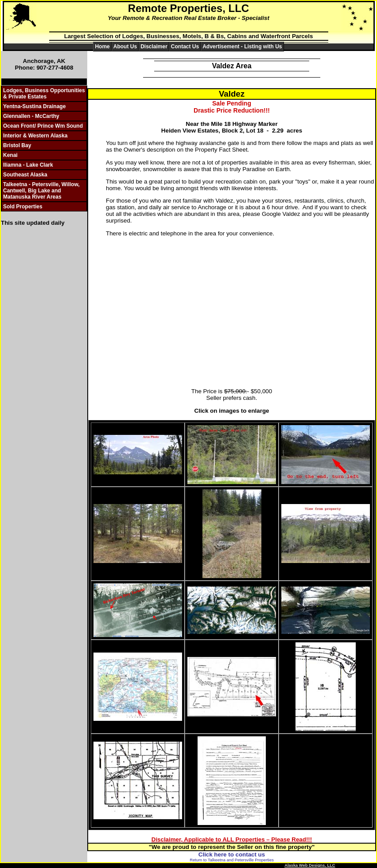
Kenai (10, 155)
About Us (125, 47)
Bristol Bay (17, 145)
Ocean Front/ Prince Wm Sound (43, 126)
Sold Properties (23, 207)
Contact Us (185, 47)
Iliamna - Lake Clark (28, 165)
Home (102, 47)
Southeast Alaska (25, 175)
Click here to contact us (232, 854)
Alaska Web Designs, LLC (310, 865)
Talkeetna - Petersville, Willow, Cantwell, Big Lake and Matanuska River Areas (41, 191)
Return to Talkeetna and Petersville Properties (232, 860)
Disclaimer (154, 47)
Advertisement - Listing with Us (242, 47)
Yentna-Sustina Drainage (34, 106)
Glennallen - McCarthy (31, 116)
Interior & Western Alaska (35, 136)
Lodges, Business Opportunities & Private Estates (44, 94)
